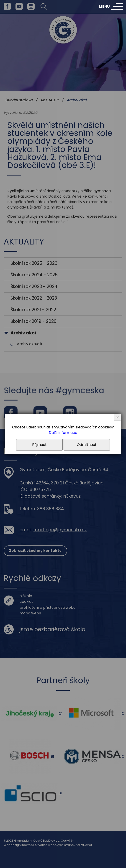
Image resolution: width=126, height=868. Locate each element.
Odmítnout (87, 445)
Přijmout (39, 445)
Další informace (63, 433)
